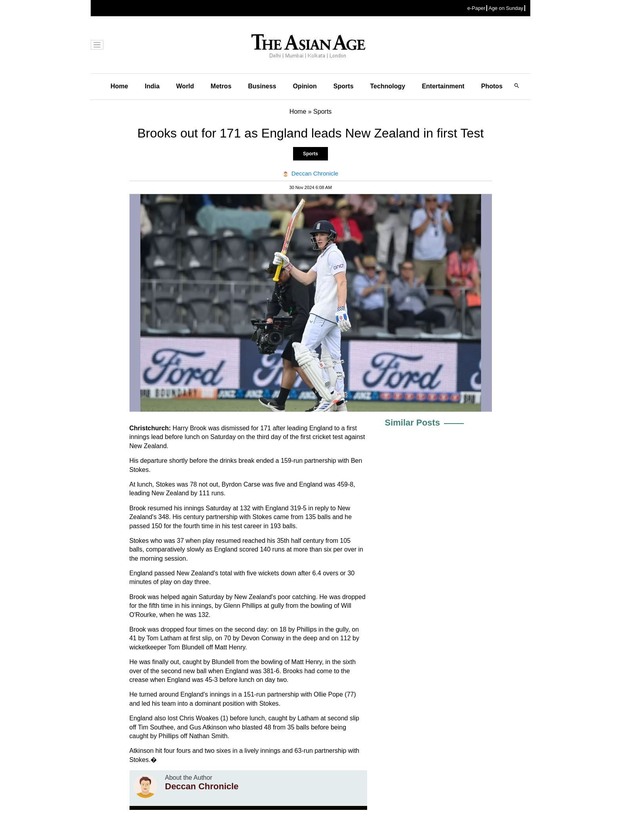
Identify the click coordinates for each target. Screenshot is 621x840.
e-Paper (476, 8)
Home (119, 86)
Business (262, 86)
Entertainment (443, 86)
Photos (492, 86)
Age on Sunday (506, 8)
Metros (221, 86)
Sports (344, 86)
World (185, 86)
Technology (388, 86)
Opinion (305, 86)
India (152, 86)
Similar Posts (412, 423)
